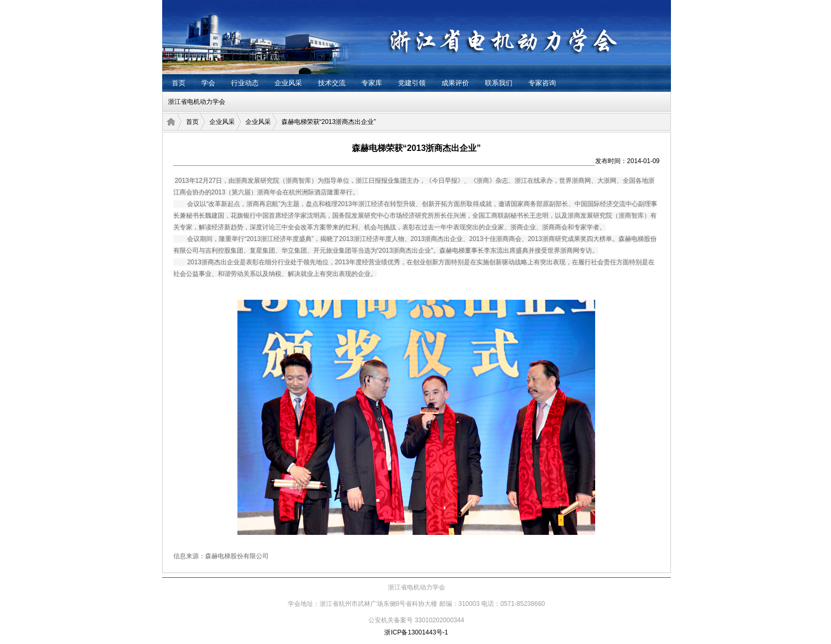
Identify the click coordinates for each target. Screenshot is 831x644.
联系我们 (499, 83)
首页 (179, 83)
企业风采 (288, 83)
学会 (208, 83)
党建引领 (412, 83)
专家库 (372, 83)
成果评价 (455, 83)
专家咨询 (542, 83)
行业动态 (245, 83)
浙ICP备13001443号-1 (416, 632)
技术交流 (332, 83)
